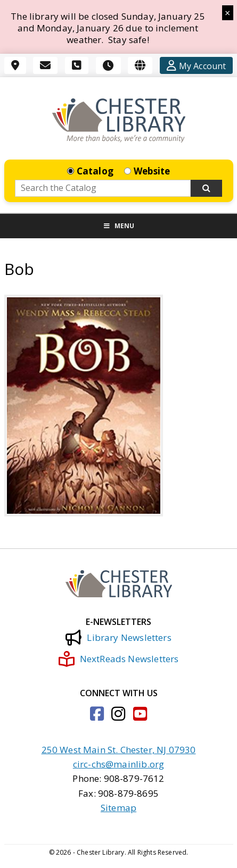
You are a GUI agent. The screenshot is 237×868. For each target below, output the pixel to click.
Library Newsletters (118, 638)
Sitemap (119, 808)
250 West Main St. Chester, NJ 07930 (119, 750)
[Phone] (77, 65)
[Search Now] (207, 188)
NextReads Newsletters (119, 659)
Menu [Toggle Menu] (119, 226)
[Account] (196, 65)
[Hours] (108, 65)
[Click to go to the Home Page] (119, 120)
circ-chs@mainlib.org (119, 764)
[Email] (45, 65)
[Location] (15, 65)
